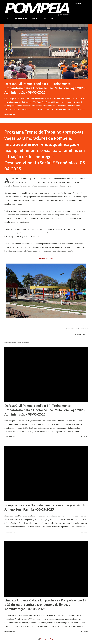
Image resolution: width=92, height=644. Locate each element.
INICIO (6, 19)
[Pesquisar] (78, 3)
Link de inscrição (46, 258)
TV (44, 19)
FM (51, 19)
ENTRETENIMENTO (20, 19)
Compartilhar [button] (10, 115)
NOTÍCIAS (34, 19)
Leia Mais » (84, 437)
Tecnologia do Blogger (46, 639)
